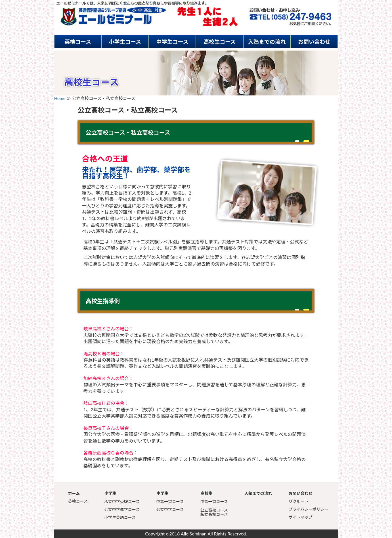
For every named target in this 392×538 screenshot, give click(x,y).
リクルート (299, 501)
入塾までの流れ (267, 42)
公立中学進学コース (122, 509)
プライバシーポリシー (309, 509)
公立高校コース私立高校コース (214, 512)
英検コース (78, 42)
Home (60, 98)
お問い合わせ (314, 42)
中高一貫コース (170, 501)
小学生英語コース (120, 517)
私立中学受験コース (122, 501)
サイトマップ (301, 517)
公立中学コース (170, 509)
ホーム (74, 493)
